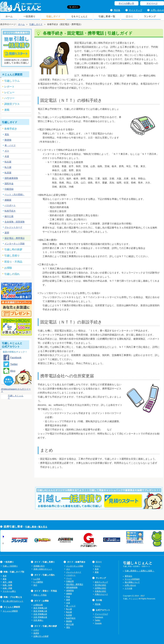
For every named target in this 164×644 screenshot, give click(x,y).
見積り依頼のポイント (43, 569)
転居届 (8, 173)
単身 (5, 576)
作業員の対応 (101, 591)
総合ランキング (101, 582)
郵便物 (8, 140)
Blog (13, 371)
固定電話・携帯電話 (15, 238)
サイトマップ (136, 10)
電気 (7, 134)
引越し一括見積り (10, 566)
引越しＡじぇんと (21, 8)
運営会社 (129, 576)
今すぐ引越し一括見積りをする (99, 503)
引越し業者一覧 (107, 16)
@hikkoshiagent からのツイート (16, 390)
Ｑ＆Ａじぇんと (79, 16)
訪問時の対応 (101, 588)
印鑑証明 (70, 581)
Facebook (16, 357)
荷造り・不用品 (40, 595)
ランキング (150, 16)
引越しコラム (12, 81)
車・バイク (10, 145)
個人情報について (132, 582)
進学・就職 (7, 582)
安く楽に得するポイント (13, 601)
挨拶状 (36, 633)
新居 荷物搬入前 (40, 608)
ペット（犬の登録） (15, 194)
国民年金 (9, 184)
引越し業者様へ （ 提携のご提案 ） (140, 571)
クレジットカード (13, 227)
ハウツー (9, 98)
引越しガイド (53, 16)
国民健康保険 (11, 178)
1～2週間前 (38, 582)
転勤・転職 (7, 585)
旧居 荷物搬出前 (40, 614)
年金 (68, 597)
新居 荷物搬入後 (40, 611)
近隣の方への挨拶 (41, 636)
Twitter (14, 364)
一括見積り (29, 16)
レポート (9, 87)
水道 (7, 156)
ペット (69, 578)
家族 (5, 579)
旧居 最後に (38, 620)
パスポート (10, 205)
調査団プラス (12, 104)
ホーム (9, 16)
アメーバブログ (101, 614)
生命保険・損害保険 (15, 222)
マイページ (152, 3)
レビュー (9, 92)
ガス (7, 151)
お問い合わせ (157, 10)
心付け (36, 630)
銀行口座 (9, 216)
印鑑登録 (9, 189)
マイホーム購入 (9, 591)
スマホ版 (129, 588)
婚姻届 (8, 200)
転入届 (8, 167)
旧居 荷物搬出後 (40, 617)
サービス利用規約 (132, 579)
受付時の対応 (101, 585)
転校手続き (10, 211)
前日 (35, 585)
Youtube (98, 623)
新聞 (7, 233)
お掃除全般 (38, 605)
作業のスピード (101, 594)
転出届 (8, 162)
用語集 (117, 10)
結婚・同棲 (7, 588)
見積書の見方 (39, 566)
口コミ (130, 16)
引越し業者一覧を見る (36, 527)
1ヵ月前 (37, 579)
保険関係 (70, 590)
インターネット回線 (15, 244)
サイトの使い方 (126, 3)
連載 (7, 110)
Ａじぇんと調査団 (10, 611)
